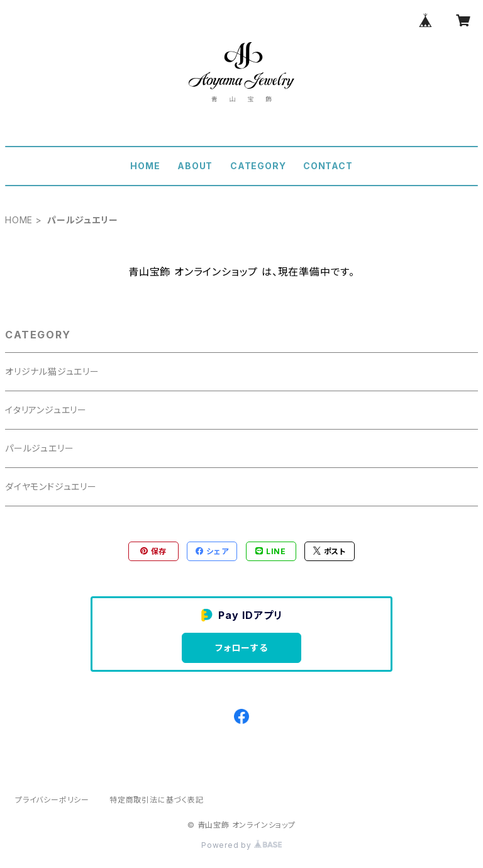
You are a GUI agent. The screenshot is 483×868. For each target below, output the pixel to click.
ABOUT (195, 166)
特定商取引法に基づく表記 (157, 800)
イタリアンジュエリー (46, 410)
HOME (145, 166)
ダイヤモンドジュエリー (51, 487)
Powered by (241, 845)
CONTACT (328, 166)
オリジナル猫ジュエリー (52, 371)
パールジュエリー (39, 448)
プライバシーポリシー (52, 800)
